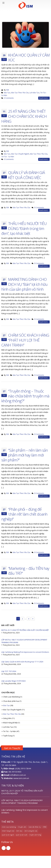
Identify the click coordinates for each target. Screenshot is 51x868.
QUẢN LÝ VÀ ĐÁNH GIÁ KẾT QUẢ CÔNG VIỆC (27, 175)
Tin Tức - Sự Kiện (8, 157)
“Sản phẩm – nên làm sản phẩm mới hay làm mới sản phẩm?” (25, 455)
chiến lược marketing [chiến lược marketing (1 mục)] (9, 827)
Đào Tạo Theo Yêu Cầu (20, 93)
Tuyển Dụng (8, 736)
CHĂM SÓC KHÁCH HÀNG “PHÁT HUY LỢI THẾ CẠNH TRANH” (25, 340)
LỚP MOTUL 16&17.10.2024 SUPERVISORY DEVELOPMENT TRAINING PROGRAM (22, 802)
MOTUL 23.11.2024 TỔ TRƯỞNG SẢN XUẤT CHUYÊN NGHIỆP (25, 630)
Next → (33, 619)
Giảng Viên (7, 718)
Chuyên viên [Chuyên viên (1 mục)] (22, 827)
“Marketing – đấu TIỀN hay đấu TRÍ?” (29, 571)
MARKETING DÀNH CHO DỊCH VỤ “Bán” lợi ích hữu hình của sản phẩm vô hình (24, 284)
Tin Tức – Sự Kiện (10, 731)
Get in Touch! (12, 748)
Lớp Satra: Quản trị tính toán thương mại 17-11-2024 (22, 662)
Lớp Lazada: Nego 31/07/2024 (13, 681)
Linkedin (8, 848)
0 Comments (9, 98)
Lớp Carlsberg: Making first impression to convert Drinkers (25, 652)
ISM (7, 90)
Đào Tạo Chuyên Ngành (20, 154)
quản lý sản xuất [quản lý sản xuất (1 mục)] (22, 835)
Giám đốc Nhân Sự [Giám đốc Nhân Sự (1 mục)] (35, 827)
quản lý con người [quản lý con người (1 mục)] (8, 835)
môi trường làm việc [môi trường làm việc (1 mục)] (31, 831)
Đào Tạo (7, 93)
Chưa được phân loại (11, 701)
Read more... (44, 98)
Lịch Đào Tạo (34, 93)
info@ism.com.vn (18, 775)
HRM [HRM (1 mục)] (45, 827)
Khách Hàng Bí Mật (10, 723)
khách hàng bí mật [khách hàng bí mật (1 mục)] (8, 831)
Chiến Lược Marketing (11, 697)
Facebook (4, 848)
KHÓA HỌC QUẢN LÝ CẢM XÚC (29, 57)
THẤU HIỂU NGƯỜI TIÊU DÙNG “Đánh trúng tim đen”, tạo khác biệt (24, 228)
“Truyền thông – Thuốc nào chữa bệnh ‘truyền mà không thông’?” (25, 396)
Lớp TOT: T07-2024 (9, 671)
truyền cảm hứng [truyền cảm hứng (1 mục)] (35, 835)
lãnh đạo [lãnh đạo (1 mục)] (19, 831)
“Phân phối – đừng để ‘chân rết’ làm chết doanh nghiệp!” (24, 514)
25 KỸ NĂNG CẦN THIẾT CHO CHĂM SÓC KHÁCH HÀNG (24, 116)
